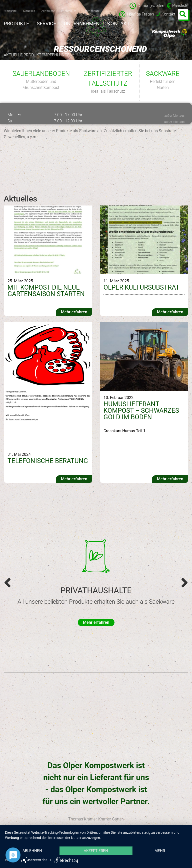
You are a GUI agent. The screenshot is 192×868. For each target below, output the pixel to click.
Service (46, 24)
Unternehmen (82, 24)
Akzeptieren (96, 851)
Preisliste (177, 6)
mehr (160, 851)
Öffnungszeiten (147, 6)
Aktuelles (29, 11)
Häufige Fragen (136, 14)
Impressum (69, 11)
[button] (7, 583)
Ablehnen (32, 851)
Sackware (163, 74)
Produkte (16, 24)
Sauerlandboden (41, 74)
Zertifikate (48, 11)
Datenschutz (91, 11)
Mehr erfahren (74, 312)
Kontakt (166, 14)
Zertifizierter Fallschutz (108, 78)
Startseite (10, 11)
